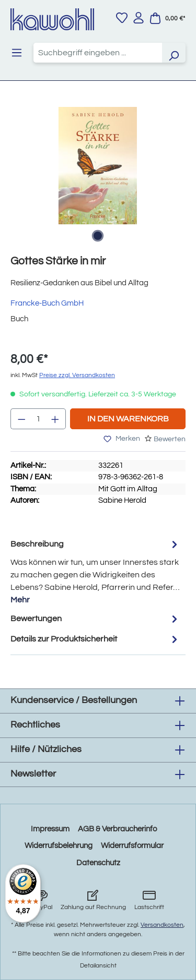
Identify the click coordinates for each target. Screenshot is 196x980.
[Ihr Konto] (139, 18)
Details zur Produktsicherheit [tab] (95, 639)
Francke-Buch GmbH (47, 303)
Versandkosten (162, 925)
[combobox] (98, 53)
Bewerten (170, 439)
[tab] (95, 571)
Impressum (50, 829)
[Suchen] (174, 53)
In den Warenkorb (128, 419)
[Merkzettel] (122, 18)
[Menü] (17, 53)
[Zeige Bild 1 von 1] (98, 236)
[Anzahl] (38, 419)
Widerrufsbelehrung (59, 846)
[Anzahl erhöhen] (55, 419)
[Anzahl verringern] (21, 419)
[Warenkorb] (167, 18)
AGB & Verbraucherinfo (117, 829)
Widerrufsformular (132, 846)
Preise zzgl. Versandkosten (77, 375)
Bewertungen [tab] (95, 619)
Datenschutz (98, 863)
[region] (98, 176)
